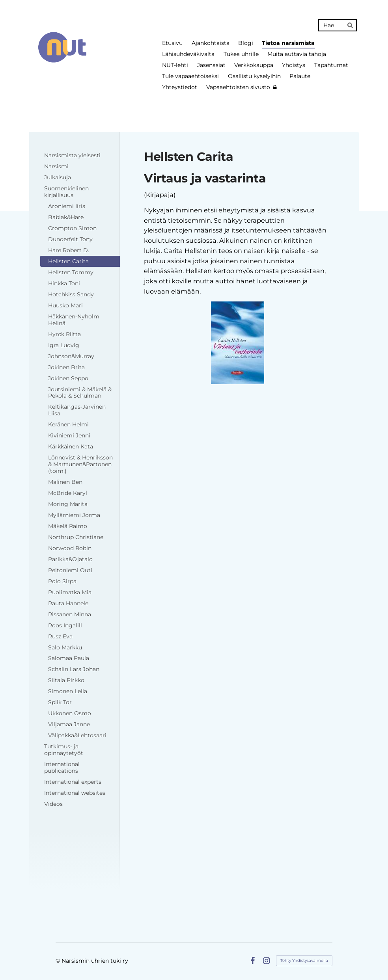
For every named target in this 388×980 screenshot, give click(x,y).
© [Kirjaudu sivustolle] (59, 961)
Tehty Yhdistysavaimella (304, 960)
